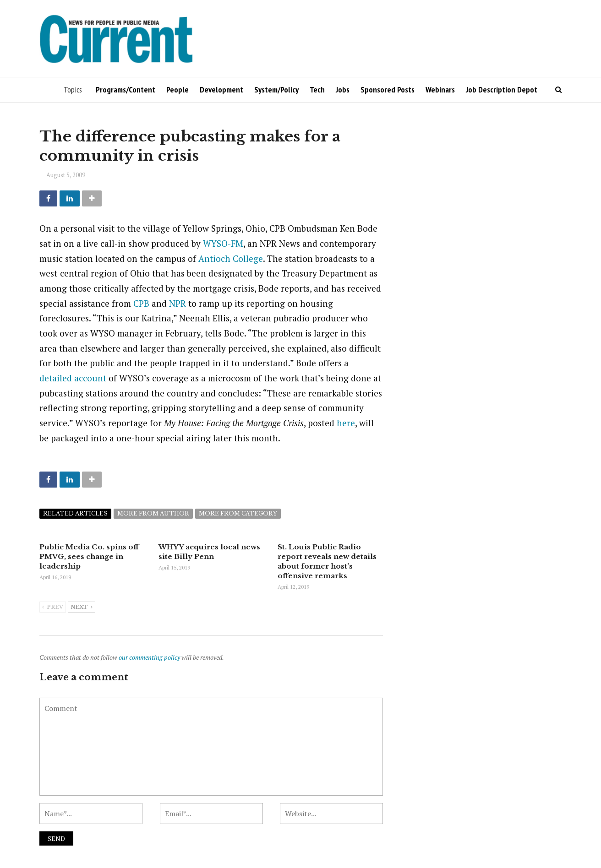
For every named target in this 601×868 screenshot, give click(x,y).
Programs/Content (126, 90)
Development (221, 90)
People (178, 90)
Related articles (75, 513)
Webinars (440, 90)
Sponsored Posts (388, 90)
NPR (178, 303)
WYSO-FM (223, 243)
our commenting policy (149, 657)
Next (82, 608)
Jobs (343, 90)
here (346, 423)
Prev (53, 608)
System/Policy (276, 90)
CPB (141, 303)
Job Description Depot (502, 90)
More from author (153, 513)
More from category (238, 513)
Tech (317, 90)
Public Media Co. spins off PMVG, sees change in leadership (89, 556)
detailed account (73, 378)
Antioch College (231, 258)
